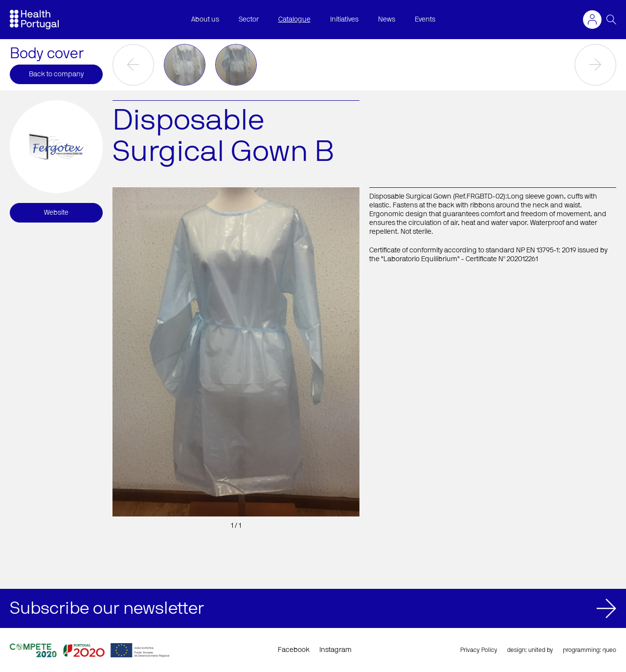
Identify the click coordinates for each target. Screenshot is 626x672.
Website (56, 213)
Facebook (294, 650)
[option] (185, 65)
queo (609, 650)
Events (425, 20)
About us (205, 20)
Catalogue (294, 20)
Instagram (335, 650)
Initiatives (344, 20)
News (387, 20)
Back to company (56, 74)
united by (541, 650)
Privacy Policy (479, 650)
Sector (249, 20)
